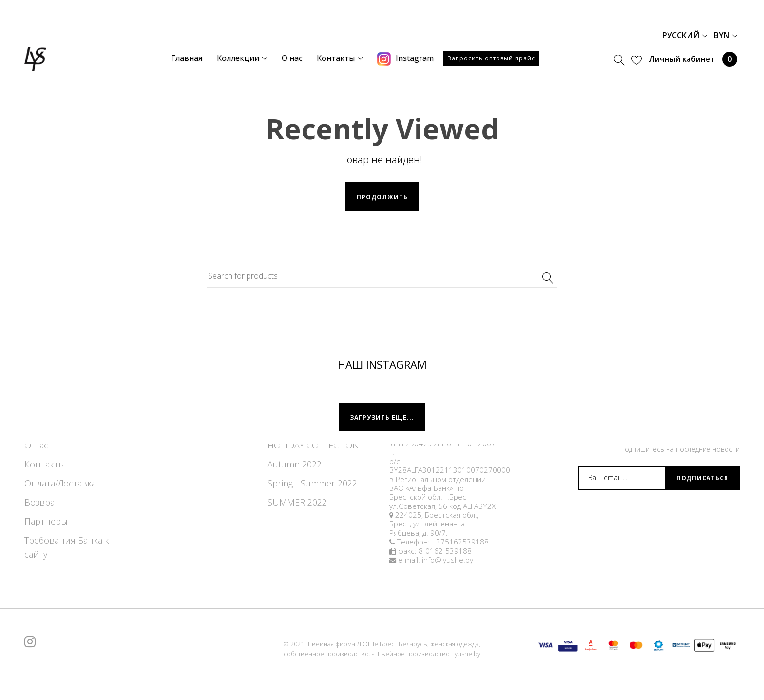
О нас (36, 445)
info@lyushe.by (448, 560)
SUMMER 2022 (297, 502)
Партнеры (46, 521)
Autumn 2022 (295, 464)
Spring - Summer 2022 (312, 483)
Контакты (45, 464)
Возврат (42, 502)
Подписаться (702, 478)
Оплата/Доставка (60, 483)
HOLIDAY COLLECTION (313, 445)
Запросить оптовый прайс (491, 58)
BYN (726, 35)
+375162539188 (460, 542)
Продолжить (382, 197)
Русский (685, 35)
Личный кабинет (682, 59)
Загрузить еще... (382, 418)
